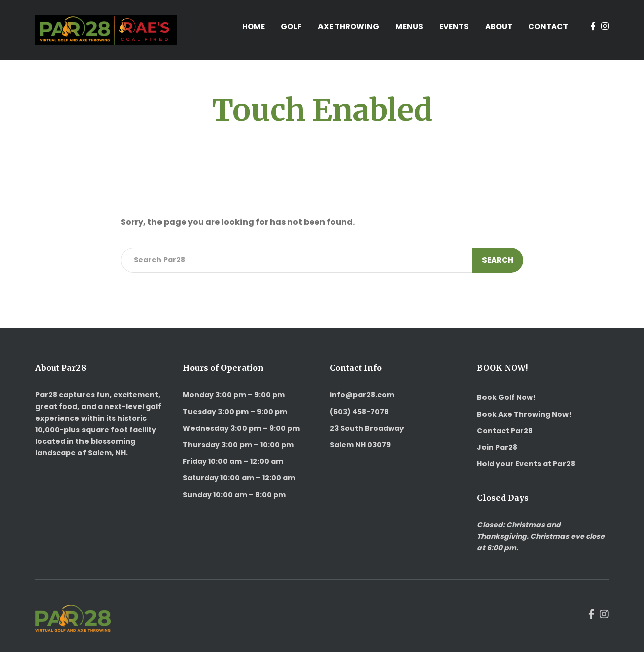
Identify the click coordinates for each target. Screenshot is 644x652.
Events (454, 26)
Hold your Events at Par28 (526, 464)
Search (498, 260)
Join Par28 (497, 447)
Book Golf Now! (506, 397)
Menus (409, 26)
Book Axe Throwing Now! (524, 414)
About (499, 26)
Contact (548, 26)
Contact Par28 (505, 431)
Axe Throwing (349, 26)
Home (253, 26)
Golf (291, 26)
